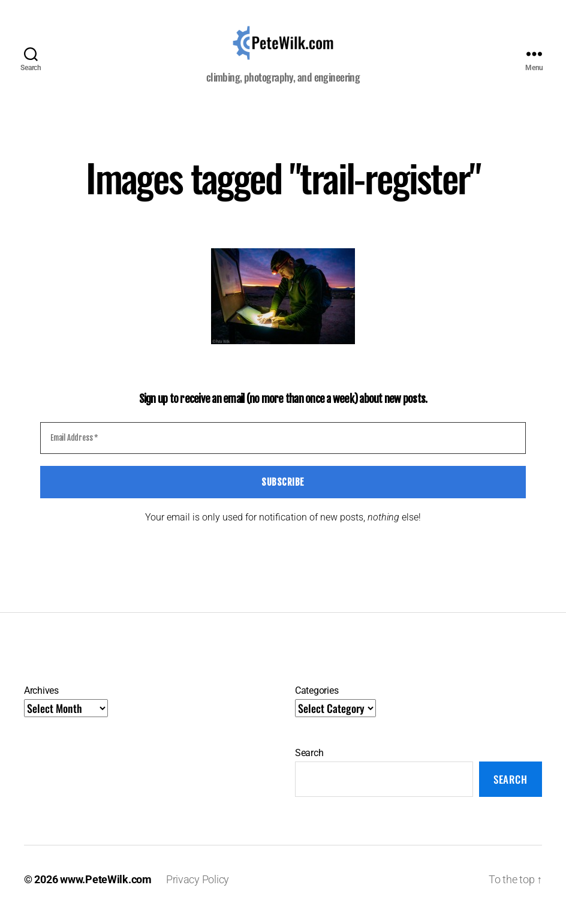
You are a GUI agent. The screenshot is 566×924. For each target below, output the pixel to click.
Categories (317, 702)
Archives (41, 702)
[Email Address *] (283, 449)
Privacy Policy (198, 890)
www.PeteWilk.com (106, 890)
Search (309, 764)
